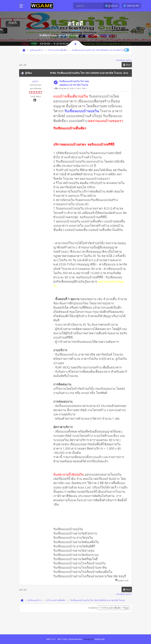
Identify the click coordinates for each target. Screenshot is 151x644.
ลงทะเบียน (105, 35)
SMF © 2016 (62, 639)
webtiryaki (100, 639)
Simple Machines (75, 639)
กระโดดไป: (93, 608)
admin (35, 81)
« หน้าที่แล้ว (120, 60)
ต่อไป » (129, 60)
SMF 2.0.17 (51, 639)
